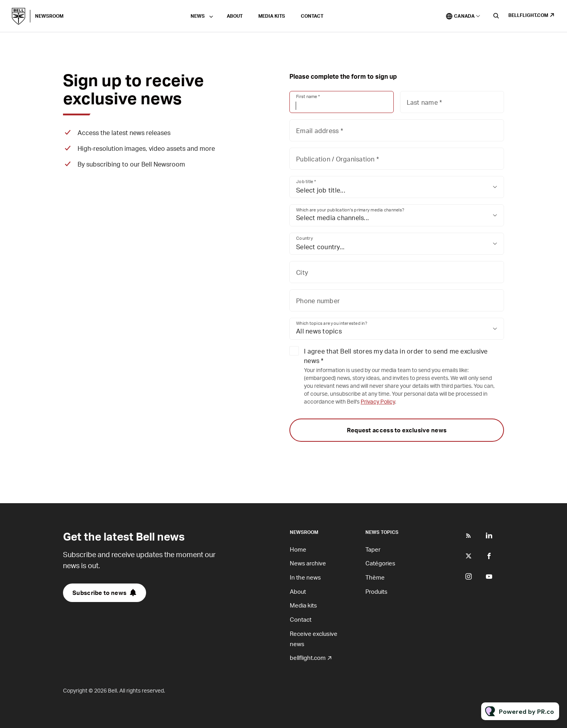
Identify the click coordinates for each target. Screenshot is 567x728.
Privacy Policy (378, 401)
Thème (375, 577)
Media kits (272, 16)
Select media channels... (333, 218)
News (198, 16)
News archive (308, 563)
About (235, 16)
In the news (305, 577)
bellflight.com (528, 15)
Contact (312, 16)
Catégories (380, 563)
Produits (376, 591)
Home (298, 549)
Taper (373, 549)
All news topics (319, 331)
